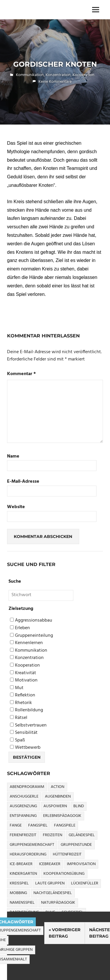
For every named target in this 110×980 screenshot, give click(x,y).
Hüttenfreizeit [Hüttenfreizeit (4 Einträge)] (67, 854)
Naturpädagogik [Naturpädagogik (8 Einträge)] (58, 903)
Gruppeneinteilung (32, 636)
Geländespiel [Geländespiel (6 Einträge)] (82, 835)
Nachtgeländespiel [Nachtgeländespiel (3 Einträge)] (53, 893)
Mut (17, 688)
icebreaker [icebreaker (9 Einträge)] (50, 864)
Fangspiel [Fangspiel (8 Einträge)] (38, 825)
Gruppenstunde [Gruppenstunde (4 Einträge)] (76, 845)
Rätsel (19, 718)
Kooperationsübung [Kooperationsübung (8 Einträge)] (64, 874)
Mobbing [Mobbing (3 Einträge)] (18, 893)
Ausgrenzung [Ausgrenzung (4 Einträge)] (23, 806)
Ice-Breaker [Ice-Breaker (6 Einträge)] (21, 864)
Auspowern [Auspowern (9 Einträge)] (55, 806)
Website (16, 507)
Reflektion (23, 695)
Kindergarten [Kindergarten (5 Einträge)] (23, 874)
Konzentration (58, 75)
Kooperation (83, 75)
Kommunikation (30, 75)
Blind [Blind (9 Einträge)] (79, 806)
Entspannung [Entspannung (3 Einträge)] (23, 816)
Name (13, 457)
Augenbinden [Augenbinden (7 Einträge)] (58, 797)
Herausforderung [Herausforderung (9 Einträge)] (28, 854)
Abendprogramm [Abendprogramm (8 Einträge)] (27, 787)
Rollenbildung (27, 710)
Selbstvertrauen (28, 725)
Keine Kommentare (55, 82)
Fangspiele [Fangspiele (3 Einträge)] (65, 825)
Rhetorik (21, 703)
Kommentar (21, 374)
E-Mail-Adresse (23, 482)
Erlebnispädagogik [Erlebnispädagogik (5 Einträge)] (62, 816)
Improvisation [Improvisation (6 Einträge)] (81, 864)
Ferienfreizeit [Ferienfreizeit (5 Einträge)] (23, 835)
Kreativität (23, 673)
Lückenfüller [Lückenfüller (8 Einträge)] (85, 883)
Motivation (24, 680)
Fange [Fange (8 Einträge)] (16, 825)
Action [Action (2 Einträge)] (57, 787)
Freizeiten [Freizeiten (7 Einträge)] (53, 835)
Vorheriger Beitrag (65, 933)
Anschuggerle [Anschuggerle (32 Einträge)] (24, 797)
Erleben (20, 628)
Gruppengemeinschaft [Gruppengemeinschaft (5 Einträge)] (32, 845)
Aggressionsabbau (31, 621)
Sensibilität (24, 733)
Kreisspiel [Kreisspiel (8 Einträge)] (19, 883)
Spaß (17, 740)
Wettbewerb (25, 748)
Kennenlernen (26, 643)
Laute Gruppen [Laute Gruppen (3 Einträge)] (50, 883)
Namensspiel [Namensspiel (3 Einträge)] (22, 903)
